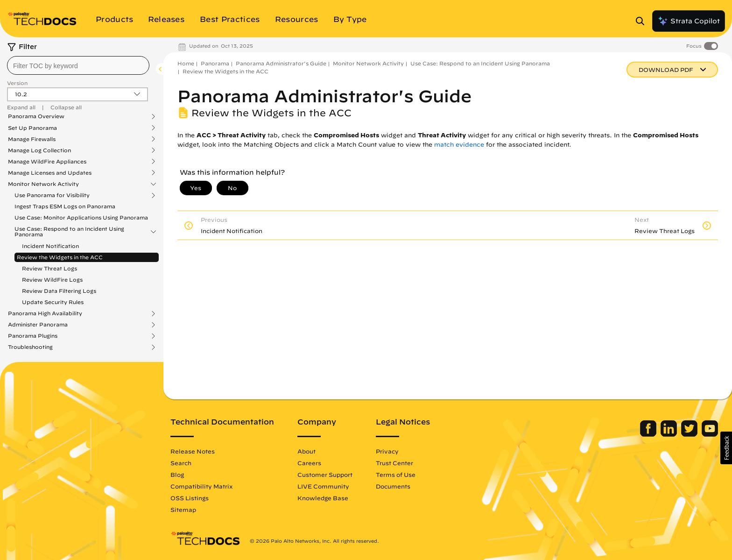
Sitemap (183, 510)
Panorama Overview (36, 116)
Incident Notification (50, 246)
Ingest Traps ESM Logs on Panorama (65, 206)
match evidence (459, 145)
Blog (177, 475)
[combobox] (78, 65)
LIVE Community (323, 486)
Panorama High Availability (45, 313)
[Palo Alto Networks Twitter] (690, 434)
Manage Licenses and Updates (50, 173)
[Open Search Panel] (643, 21)
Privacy (387, 451)
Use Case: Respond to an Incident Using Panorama (69, 232)
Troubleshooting (30, 347)
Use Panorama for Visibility (52, 195)
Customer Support (325, 475)
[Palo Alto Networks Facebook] (649, 434)
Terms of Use (396, 475)
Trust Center (394, 463)
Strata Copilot (689, 21)
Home (186, 63)
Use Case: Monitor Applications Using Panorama (81, 217)
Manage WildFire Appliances (47, 162)
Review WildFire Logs (52, 280)
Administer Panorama (38, 325)
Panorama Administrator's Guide (281, 63)
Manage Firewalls (32, 139)
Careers (309, 463)
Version (17, 83)
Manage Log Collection (39, 150)
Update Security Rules (53, 302)
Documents (393, 486)
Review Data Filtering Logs (59, 291)
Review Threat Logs (49, 268)
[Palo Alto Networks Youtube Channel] (710, 434)
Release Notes (193, 451)
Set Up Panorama (32, 128)
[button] (726, 448)
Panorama (215, 63)
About (306, 451)
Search (181, 463)
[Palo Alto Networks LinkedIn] (670, 434)
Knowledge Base (323, 498)
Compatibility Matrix (201, 486)
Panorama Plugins (33, 336)
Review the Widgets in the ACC (60, 257)
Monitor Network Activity (43, 184)
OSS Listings (190, 498)
